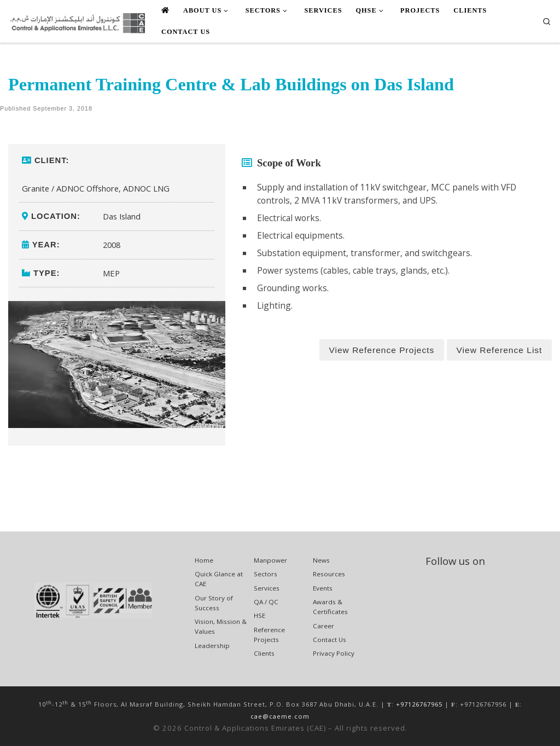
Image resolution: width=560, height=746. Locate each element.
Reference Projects (269, 635)
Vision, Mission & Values (221, 626)
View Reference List (499, 350)
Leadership (212, 646)
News (321, 560)
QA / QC (266, 602)
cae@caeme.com (280, 716)
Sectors (266, 574)
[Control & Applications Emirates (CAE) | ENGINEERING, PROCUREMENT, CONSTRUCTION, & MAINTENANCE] (77, 21)
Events (323, 588)
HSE (259, 615)
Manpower (270, 560)
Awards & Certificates (330, 607)
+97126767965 (419, 704)
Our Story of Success (214, 603)
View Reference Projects (381, 350)
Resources (329, 574)
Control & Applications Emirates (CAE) (255, 728)
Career (323, 626)
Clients (264, 653)
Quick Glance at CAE (219, 579)
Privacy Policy (334, 653)
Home (204, 560)
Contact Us (329, 640)
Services (267, 588)
